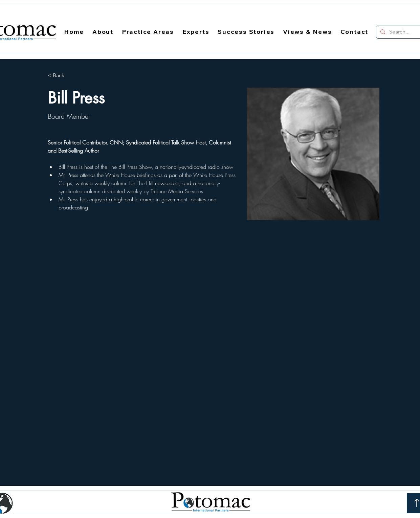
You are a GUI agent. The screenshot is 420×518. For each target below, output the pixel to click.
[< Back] (61, 76)
